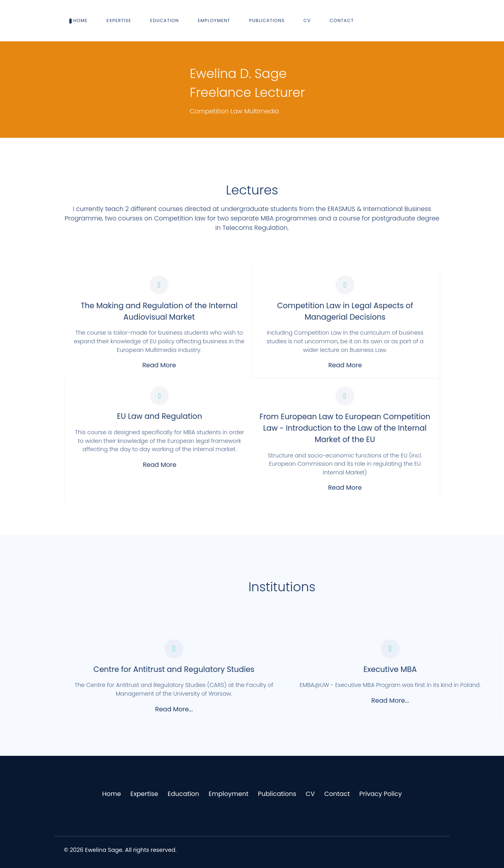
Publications (277, 794)
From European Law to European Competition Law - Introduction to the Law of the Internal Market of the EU (345, 428)
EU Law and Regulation (159, 416)
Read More (159, 365)
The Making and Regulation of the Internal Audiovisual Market (159, 311)
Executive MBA (390, 669)
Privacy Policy (380, 794)
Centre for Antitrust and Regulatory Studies (174, 669)
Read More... (174, 709)
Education (183, 794)
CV (310, 794)
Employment (229, 794)
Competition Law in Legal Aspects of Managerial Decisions (345, 311)
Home (111, 794)
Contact (337, 794)
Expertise (144, 794)
